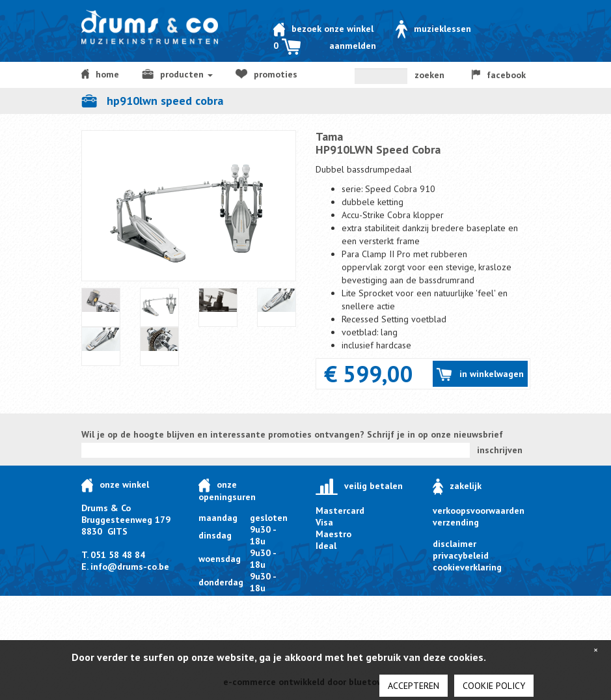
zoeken (429, 75)
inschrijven (500, 450)
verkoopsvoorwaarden (479, 511)
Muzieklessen (433, 29)
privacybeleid (461, 555)
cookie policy (494, 686)
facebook (499, 75)
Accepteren (414, 686)
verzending (456, 522)
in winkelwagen (480, 375)
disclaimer (455, 544)
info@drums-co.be (130, 567)
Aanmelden (353, 46)
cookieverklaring (467, 567)
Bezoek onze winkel (323, 29)
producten (177, 74)
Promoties (266, 74)
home (101, 74)
